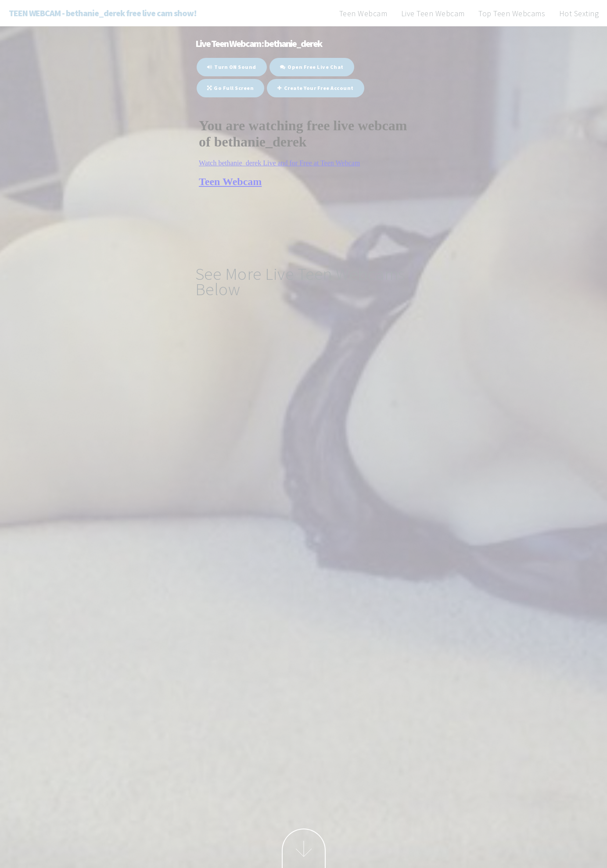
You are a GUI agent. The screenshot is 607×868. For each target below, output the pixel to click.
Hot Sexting (579, 13)
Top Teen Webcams (512, 13)
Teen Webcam (363, 13)
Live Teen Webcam (433, 13)
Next (304, 848)
